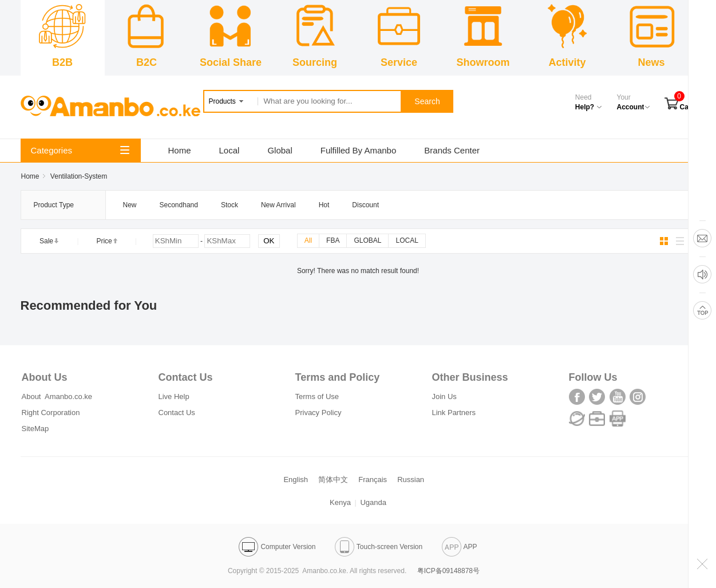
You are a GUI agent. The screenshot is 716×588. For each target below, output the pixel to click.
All (308, 240)
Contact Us (177, 413)
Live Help (174, 396)
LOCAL (407, 240)
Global (280, 150)
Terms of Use (317, 396)
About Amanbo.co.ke (57, 396)
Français (373, 480)
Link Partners (454, 413)
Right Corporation (51, 413)
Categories (80, 150)
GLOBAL (367, 240)
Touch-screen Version (379, 547)
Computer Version (277, 547)
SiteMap (35, 429)
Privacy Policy (319, 413)
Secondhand (179, 205)
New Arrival (278, 205)
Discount (365, 205)
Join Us (444, 396)
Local (230, 150)
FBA (333, 240)
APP (460, 547)
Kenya (340, 502)
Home (180, 150)
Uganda (373, 502)
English (296, 480)
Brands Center (452, 150)
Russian (411, 480)
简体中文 (333, 480)
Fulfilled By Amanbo (359, 150)
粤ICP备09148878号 (448, 571)
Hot (324, 205)
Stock (230, 205)
